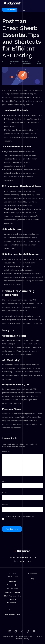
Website (5, 505)
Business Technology (27, 63)
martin (5, 62)
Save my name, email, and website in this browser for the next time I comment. (20, 518)
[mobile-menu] (23, 10)
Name (5, 481)
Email (5, 493)
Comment (6, 452)
